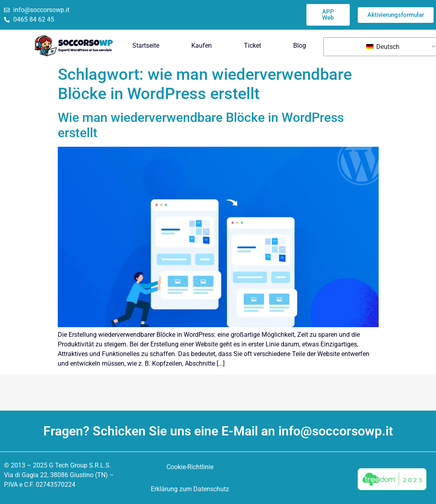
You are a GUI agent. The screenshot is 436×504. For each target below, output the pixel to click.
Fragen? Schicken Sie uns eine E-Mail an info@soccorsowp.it (218, 431)
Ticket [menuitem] (252, 46)
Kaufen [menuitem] (202, 46)
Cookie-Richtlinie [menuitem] (190, 467)
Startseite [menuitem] (146, 46)
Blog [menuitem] (300, 46)
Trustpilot (214, 15)
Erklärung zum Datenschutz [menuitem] (190, 489)
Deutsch (383, 47)
